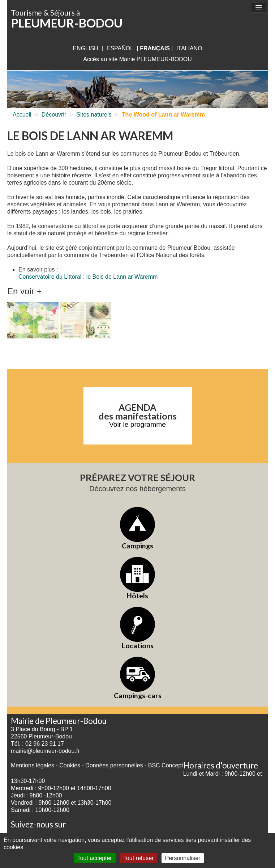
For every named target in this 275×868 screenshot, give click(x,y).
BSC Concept (166, 765)
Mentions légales (33, 765)
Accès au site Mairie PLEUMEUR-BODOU (137, 59)
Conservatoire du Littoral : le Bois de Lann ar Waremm (88, 277)
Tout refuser (138, 858)
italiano (189, 48)
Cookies (70, 765)
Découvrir (54, 115)
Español (120, 48)
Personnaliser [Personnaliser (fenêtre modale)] (183, 858)
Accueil (22, 115)
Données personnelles (114, 765)
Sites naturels (94, 115)
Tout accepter (95, 858)
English (85, 48)
